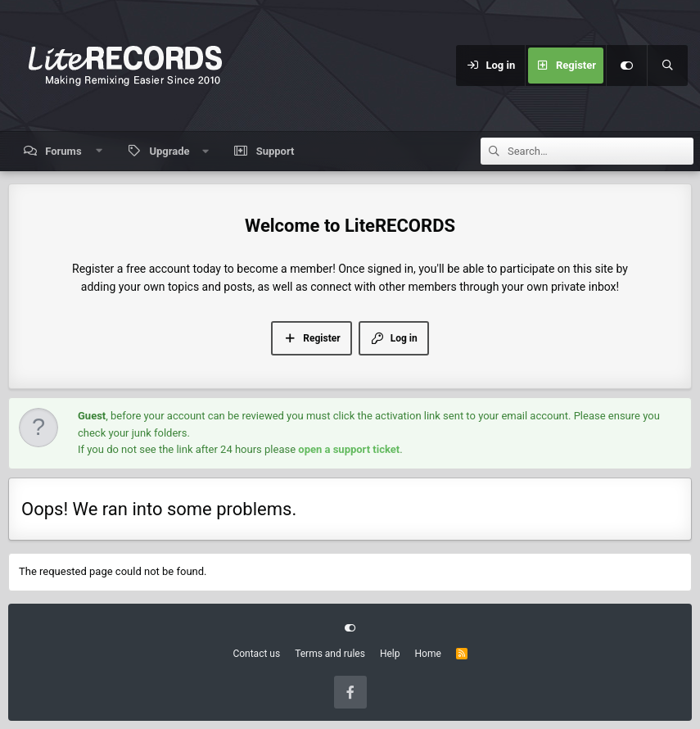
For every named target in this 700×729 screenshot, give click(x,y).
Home (427, 654)
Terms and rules (330, 654)
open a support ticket (349, 449)
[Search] (667, 66)
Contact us (256, 654)
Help (390, 654)
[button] (99, 151)
